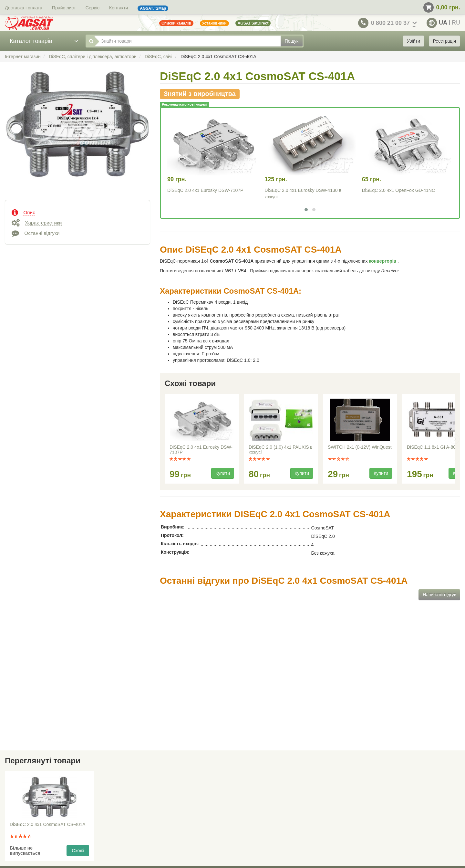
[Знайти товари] (188, 41)
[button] (306, 210)
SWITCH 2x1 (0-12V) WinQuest (360, 447)
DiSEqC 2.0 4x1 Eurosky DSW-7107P (205, 190)
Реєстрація (444, 41)
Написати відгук (439, 595)
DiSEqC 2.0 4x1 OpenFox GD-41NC (398, 190)
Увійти (413, 41)
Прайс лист (64, 8)
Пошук (292, 41)
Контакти (119, 8)
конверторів (383, 261)
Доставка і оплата (24, 8)
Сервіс (93, 8)
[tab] (77, 212)
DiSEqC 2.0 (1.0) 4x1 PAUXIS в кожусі (281, 450)
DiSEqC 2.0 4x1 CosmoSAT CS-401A (47, 824)
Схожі (78, 851)
